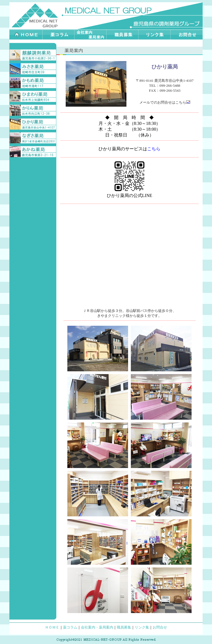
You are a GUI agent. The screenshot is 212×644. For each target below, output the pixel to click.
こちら (183, 102)
